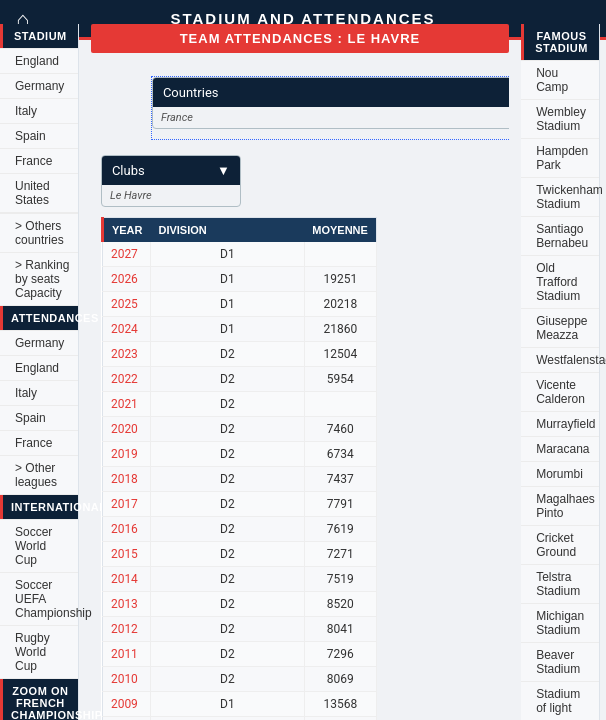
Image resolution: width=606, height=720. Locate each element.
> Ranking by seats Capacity (42, 279)
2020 (124, 429)
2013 (124, 604)
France (33, 161)
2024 (124, 329)
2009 (124, 704)
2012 (124, 629)
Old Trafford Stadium (558, 282)
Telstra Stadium (558, 584)
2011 (124, 654)
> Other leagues (36, 475)
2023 (124, 354)
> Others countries (39, 233)
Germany (39, 86)
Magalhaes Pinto (565, 506)
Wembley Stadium (561, 119)
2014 (124, 579)
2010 (124, 679)
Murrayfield (565, 424)
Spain (30, 136)
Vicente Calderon (560, 392)
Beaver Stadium (558, 662)
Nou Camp (552, 80)
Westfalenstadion (567, 360)
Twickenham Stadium (567, 197)
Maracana (562, 449)
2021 (124, 404)
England (37, 61)
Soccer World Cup (33, 546)
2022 (124, 379)
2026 (124, 279)
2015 (124, 554)
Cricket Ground (556, 545)
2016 (124, 529)
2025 (124, 304)
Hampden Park (562, 158)
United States (32, 193)
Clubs (171, 170)
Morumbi (559, 474)
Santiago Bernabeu (562, 236)
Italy (26, 111)
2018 (124, 479)
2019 (124, 454)
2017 (124, 504)
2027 (124, 254)
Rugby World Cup (32, 652)
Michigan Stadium (560, 623)
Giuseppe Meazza (561, 328)
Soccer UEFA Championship (46, 599)
